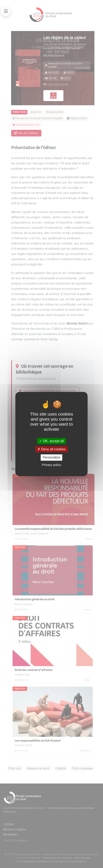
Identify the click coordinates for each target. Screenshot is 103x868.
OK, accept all (51, 441)
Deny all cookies (51, 449)
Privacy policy (51, 465)
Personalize (51, 458)
